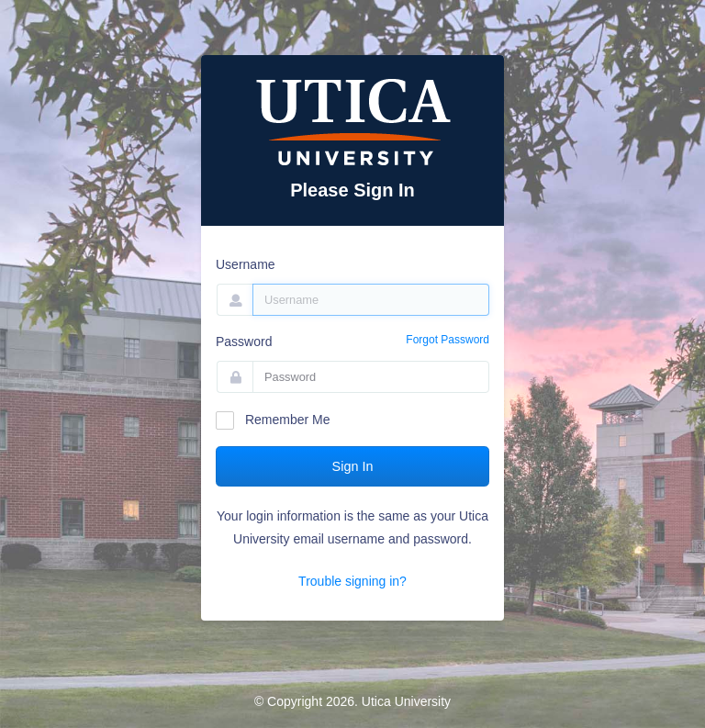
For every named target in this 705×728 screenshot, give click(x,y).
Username (246, 264)
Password (244, 342)
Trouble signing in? (352, 581)
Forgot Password (448, 340)
